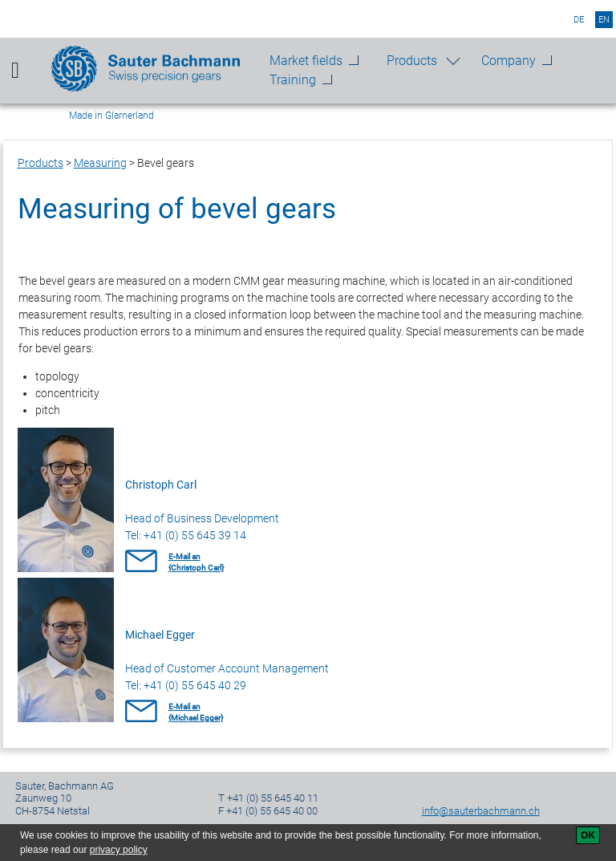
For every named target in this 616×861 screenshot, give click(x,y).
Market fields (306, 61)
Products (412, 61)
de (579, 20)
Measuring (100, 163)
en (604, 20)
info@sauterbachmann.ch (481, 811)
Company (509, 61)
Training (293, 80)
